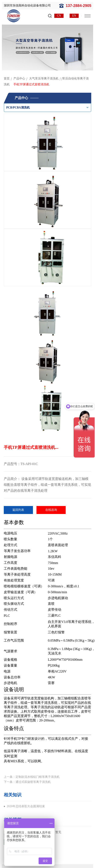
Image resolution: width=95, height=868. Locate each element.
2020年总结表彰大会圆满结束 (26, 806)
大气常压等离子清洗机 (44, 79)
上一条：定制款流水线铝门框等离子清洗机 (32, 777)
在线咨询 (51, 510)
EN (74, 16)
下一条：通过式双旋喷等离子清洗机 (27, 782)
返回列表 (18, 510)
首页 (7, 79)
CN (59, 16)
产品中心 (19, 79)
